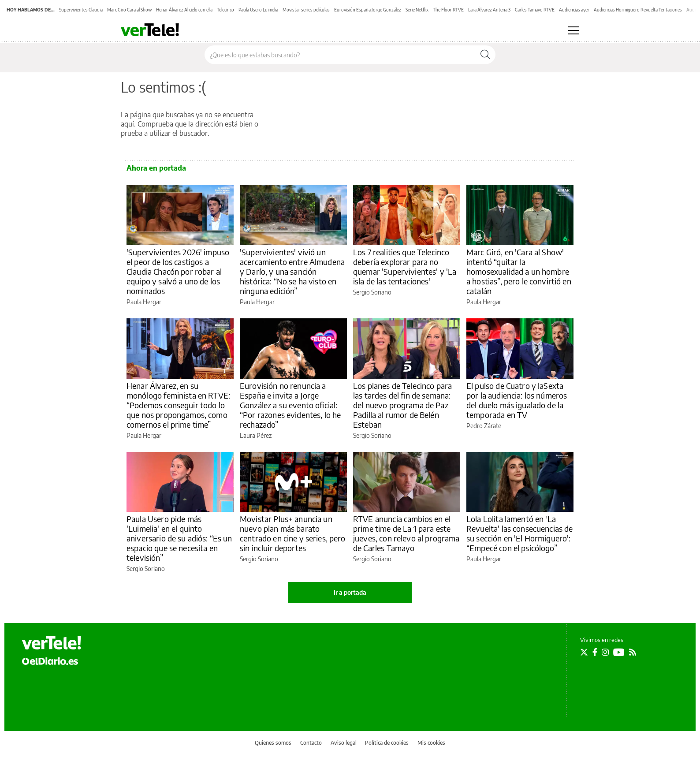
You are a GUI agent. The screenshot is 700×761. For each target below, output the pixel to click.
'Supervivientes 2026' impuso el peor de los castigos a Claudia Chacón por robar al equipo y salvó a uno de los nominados (178, 271)
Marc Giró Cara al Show (129, 10)
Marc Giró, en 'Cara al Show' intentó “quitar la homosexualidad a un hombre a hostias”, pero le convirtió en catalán (519, 271)
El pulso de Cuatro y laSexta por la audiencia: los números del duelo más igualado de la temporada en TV (517, 400)
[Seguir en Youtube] (619, 652)
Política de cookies (387, 743)
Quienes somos (273, 743)
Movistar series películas (306, 10)
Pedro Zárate (484, 426)
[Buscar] (485, 55)
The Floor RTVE (448, 10)
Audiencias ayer (574, 10)
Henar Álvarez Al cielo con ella (184, 10)
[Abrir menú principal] (574, 30)
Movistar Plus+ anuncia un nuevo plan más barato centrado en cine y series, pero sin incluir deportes (293, 533)
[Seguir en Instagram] (605, 652)
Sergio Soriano (372, 292)
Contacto (311, 743)
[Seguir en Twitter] (584, 652)
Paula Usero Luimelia (258, 10)
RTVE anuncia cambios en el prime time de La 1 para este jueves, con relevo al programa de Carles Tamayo (406, 533)
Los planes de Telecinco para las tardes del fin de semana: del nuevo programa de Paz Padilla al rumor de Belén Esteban (402, 405)
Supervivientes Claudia (81, 10)
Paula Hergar (144, 302)
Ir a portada (350, 592)
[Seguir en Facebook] (595, 652)
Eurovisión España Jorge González (368, 10)
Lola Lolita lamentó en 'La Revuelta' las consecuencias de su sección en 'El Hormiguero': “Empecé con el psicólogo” (520, 533)
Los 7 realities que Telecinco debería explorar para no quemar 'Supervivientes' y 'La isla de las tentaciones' (405, 267)
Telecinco (225, 10)
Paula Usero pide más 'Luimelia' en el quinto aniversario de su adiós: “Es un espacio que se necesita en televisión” (179, 538)
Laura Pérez (256, 435)
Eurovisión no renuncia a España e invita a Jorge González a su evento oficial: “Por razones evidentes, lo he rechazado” (290, 405)
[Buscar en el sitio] (340, 55)
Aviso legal (344, 743)
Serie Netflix (417, 10)
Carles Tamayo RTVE (535, 10)
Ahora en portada (156, 168)
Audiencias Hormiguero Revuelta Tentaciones (638, 10)
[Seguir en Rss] (633, 652)
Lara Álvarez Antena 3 (489, 10)
